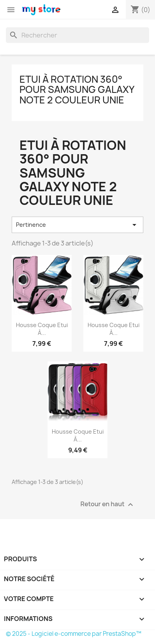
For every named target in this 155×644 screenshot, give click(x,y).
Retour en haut (108, 504)
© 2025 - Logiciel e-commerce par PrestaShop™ (74, 634)
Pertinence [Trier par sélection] (77, 225)
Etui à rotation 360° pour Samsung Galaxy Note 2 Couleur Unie (77, 90)
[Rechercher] (77, 35)
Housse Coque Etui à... (42, 329)
